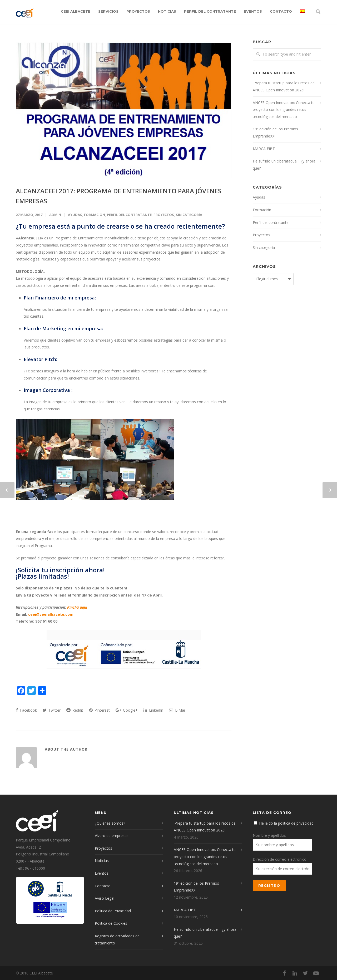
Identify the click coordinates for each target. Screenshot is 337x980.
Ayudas (75, 215)
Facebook (26, 710)
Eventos (253, 11)
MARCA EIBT (264, 149)
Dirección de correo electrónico (280, 859)
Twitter (52, 710)
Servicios (108, 11)
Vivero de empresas (112, 836)
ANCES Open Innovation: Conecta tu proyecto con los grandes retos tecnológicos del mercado (284, 110)
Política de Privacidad (113, 911)
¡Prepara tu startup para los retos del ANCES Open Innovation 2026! (284, 86)
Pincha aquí (77, 607)
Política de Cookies (111, 923)
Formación (95, 215)
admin (55, 215)
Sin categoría (189, 215)
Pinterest (99, 710)
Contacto (281, 11)
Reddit (75, 710)
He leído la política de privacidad (286, 823)
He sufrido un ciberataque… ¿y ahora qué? (284, 165)
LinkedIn (153, 710)
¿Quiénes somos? (110, 823)
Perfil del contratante (210, 11)
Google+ (127, 710)
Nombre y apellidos (269, 835)
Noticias (167, 11)
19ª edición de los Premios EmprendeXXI (275, 132)
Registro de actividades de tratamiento (117, 939)
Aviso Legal (105, 898)
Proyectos (138, 11)
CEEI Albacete (76, 11)
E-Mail (177, 710)
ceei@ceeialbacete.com (51, 614)
